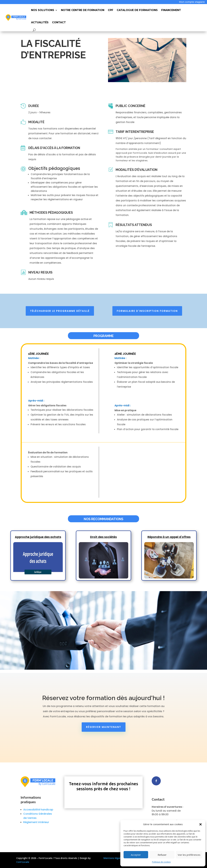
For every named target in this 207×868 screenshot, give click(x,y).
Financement (171, 10)
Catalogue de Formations (137, 10)
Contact (59, 22)
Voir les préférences (189, 855)
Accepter (136, 855)
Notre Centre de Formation (83, 10)
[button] (201, 824)
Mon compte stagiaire (192, 2)
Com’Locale (23, 862)
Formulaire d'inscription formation (147, 311)
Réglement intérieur (36, 822)
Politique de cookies (161, 862)
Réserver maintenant (104, 727)
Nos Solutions (43, 10)
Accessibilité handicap (38, 810)
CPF (111, 10)
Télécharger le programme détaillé (60, 311)
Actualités (40, 22)
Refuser (162, 855)
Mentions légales (113, 858)
